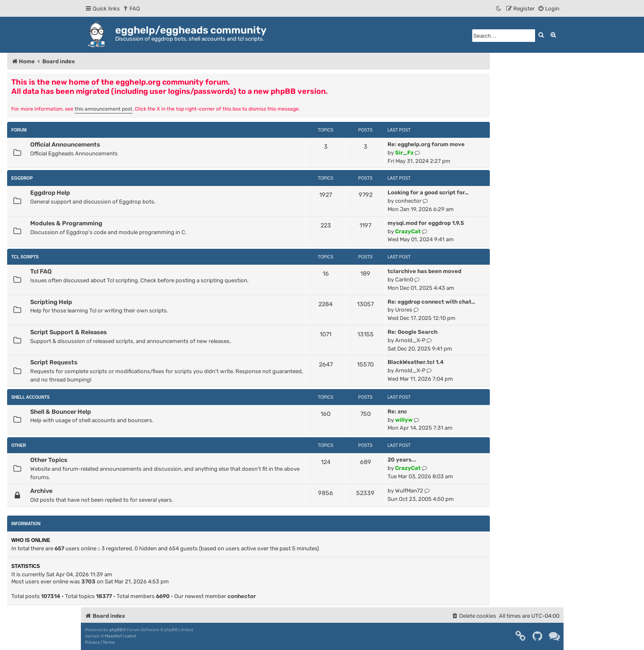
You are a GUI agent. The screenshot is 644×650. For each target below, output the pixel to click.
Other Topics (49, 460)
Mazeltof (113, 636)
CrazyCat (408, 231)
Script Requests (54, 362)
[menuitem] (131, 9)
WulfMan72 (409, 491)
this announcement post (103, 109)
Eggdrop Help (50, 193)
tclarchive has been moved (424, 271)
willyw (404, 420)
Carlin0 (404, 280)
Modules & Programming (66, 223)
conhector (408, 201)
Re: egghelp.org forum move (426, 144)
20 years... (402, 460)
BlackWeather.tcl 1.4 (416, 362)
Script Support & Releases (69, 332)
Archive (41, 491)
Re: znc (397, 411)
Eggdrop (22, 178)
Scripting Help (51, 302)
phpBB (116, 630)
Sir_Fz (404, 153)
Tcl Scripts (25, 257)
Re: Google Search (413, 332)
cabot (130, 636)
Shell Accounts (31, 397)
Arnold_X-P (410, 340)
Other (19, 445)
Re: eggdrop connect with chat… (431, 302)
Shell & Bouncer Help (61, 412)
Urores (404, 310)
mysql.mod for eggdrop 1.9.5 (426, 223)
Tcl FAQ (41, 271)
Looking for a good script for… (428, 192)
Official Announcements (65, 144)
